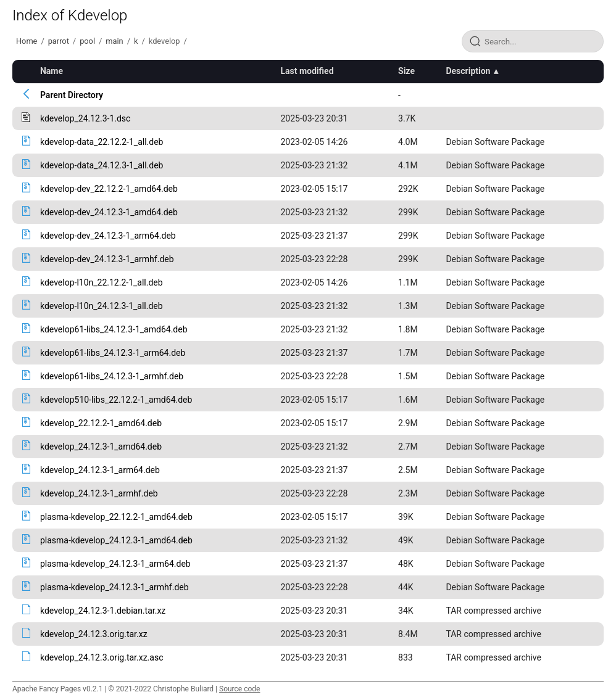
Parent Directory (72, 95)
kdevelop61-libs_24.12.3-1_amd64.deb (114, 329)
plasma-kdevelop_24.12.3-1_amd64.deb (116, 540)
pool (87, 41)
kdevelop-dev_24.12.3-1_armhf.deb (107, 259)
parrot (59, 41)
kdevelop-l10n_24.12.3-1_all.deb (102, 306)
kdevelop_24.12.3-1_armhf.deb (99, 493)
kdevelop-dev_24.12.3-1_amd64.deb (109, 212)
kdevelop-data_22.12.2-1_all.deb (102, 142)
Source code (239, 689)
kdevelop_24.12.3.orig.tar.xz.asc (102, 657)
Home (27, 41)
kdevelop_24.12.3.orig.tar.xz (94, 634)
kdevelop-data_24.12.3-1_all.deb (102, 165)
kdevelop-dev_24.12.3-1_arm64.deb (108, 236)
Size (406, 71)
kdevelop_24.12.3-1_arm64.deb (100, 470)
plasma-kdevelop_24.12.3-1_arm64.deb (115, 564)
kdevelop (164, 41)
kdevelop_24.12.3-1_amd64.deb (101, 447)
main (114, 41)
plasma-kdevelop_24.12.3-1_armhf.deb (114, 587)
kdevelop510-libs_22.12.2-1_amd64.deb (116, 400)
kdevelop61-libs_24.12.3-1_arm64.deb (113, 353)
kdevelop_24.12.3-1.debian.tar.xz (103, 611)
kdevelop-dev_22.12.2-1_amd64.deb (109, 189)
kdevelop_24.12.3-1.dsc (85, 118)
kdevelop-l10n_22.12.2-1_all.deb (102, 282)
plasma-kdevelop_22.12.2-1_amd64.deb (116, 517)
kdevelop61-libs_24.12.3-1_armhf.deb (112, 376)
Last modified (307, 71)
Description (468, 71)
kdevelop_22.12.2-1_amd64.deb (101, 423)
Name (52, 71)
